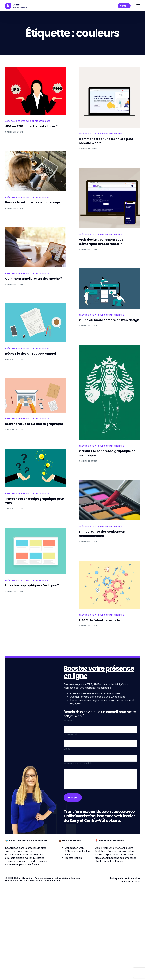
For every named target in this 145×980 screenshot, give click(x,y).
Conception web (74, 848)
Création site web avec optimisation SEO (28, 121)
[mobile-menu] (137, 6)
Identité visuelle (74, 858)
